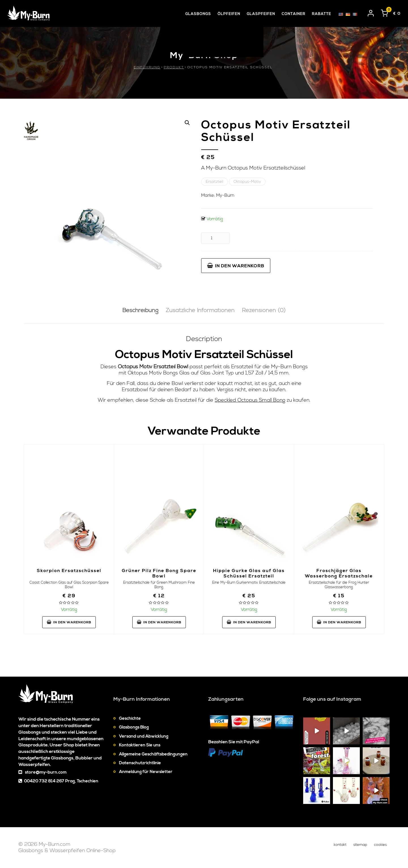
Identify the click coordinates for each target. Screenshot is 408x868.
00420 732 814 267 (44, 781)
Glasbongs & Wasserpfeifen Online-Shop (67, 851)
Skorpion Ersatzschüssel (69, 571)
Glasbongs (198, 14)
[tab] (140, 311)
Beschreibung (140, 311)
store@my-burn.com (46, 772)
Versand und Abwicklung (144, 736)
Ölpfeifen (229, 14)
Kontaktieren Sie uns (140, 745)
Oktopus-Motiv (247, 182)
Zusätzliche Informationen (200, 311)
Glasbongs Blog (134, 727)
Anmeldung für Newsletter (146, 772)
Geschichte (130, 718)
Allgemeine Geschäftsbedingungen (153, 754)
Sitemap (360, 845)
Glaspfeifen (261, 14)
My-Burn (225, 195)
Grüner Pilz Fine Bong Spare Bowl (159, 573)
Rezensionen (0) (264, 311)
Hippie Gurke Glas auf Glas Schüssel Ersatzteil (249, 573)
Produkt (174, 67)
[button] (187, 123)
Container (294, 14)
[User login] (371, 12)
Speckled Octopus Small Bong (250, 400)
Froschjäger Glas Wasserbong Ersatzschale (339, 573)
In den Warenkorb (236, 266)
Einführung (147, 67)
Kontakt (340, 845)
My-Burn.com (55, 844)
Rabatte (322, 14)
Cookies (380, 845)
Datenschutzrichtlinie (140, 763)
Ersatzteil (214, 182)
